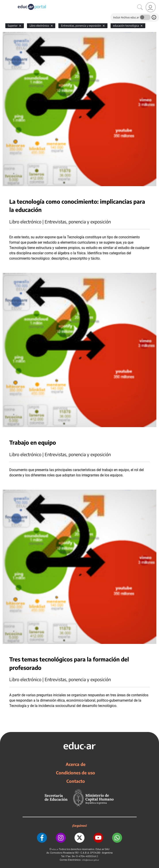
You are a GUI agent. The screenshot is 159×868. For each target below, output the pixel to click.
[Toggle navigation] (4, 2)
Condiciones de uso (76, 773)
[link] (151, 7)
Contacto (76, 781)
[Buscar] (140, 7)
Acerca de (76, 764)
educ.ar (55, 849)
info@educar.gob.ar (91, 860)
